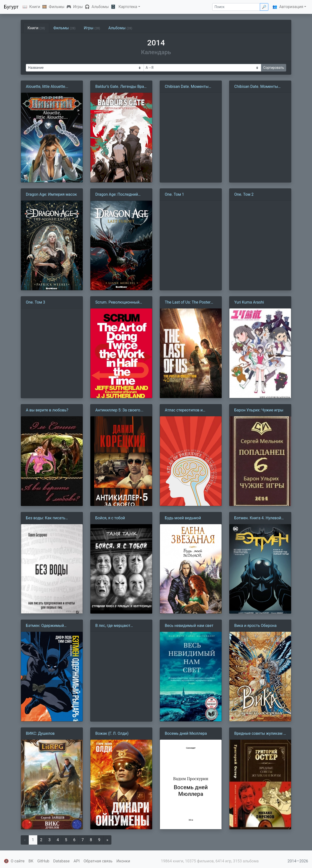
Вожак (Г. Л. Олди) (112, 733)
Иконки (123, 861)
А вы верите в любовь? (47, 410)
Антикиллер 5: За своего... (119, 410)
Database (61, 861)
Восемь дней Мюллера (186, 733)
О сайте (18, 861)
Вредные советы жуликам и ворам (260, 734)
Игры (78, 7)
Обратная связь (98, 861)
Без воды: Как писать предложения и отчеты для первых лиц (51, 518)
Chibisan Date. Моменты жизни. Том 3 (187, 87)
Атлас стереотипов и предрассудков (184, 410)
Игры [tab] (92, 28)
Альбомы (100, 7)
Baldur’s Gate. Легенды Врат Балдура (121, 87)
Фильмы (57, 7)
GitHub (43, 861)
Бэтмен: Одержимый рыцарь (45, 626)
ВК (31, 861)
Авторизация (291, 7)
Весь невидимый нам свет (189, 626)
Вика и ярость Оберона (255, 626)
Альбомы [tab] (120, 28)
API (77, 861)
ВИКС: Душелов (40, 733)
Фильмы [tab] (64, 28)
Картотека (128, 7)
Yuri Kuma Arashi (249, 302)
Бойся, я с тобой (110, 518)
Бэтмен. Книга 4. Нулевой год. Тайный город (258, 518)
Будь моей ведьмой (183, 518)
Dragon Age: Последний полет (117, 195)
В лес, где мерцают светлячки (113, 626)
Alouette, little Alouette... (47, 87)
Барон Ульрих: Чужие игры (259, 410)
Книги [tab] (36, 28)
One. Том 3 (35, 302)
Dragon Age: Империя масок (51, 194)
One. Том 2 (244, 194)
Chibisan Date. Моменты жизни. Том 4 (256, 87)
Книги (35, 7)
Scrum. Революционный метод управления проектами (117, 303)
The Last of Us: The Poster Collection (188, 303)
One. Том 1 (174, 194)
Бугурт (11, 7)
